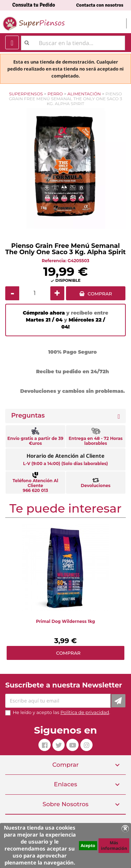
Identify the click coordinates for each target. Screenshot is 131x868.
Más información (114, 845)
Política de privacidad (85, 712)
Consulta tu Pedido (34, 5)
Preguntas (28, 416)
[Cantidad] (35, 293)
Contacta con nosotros (100, 5)
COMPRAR (100, 294)
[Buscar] (73, 43)
